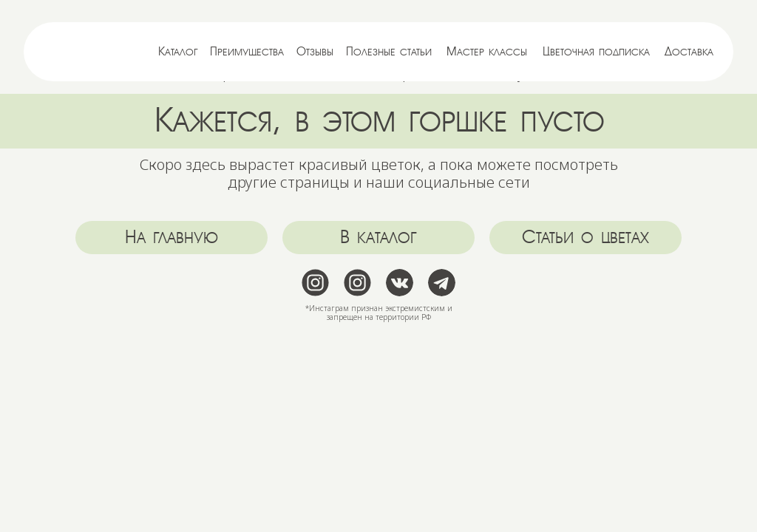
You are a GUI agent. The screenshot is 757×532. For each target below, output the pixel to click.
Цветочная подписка (596, 52)
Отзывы (315, 52)
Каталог (178, 52)
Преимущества (247, 52)
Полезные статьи (389, 52)
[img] (83, 51)
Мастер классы (487, 52)
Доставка (689, 52)
